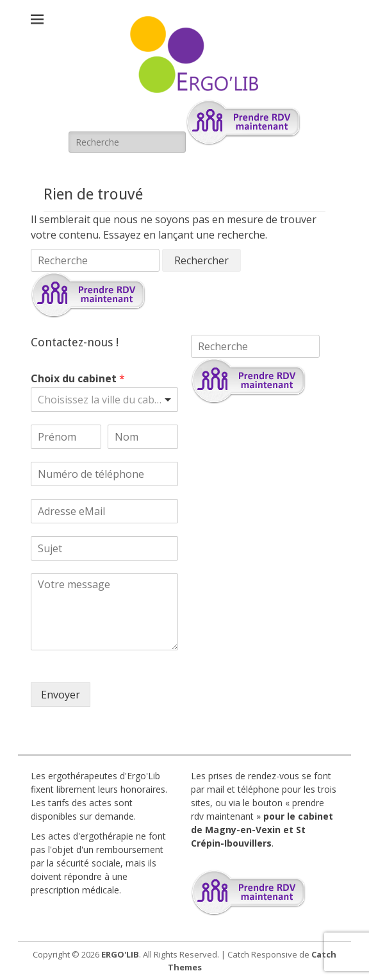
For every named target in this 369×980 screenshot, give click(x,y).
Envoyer (61, 695)
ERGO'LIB (120, 954)
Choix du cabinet (78, 379)
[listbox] (104, 400)
